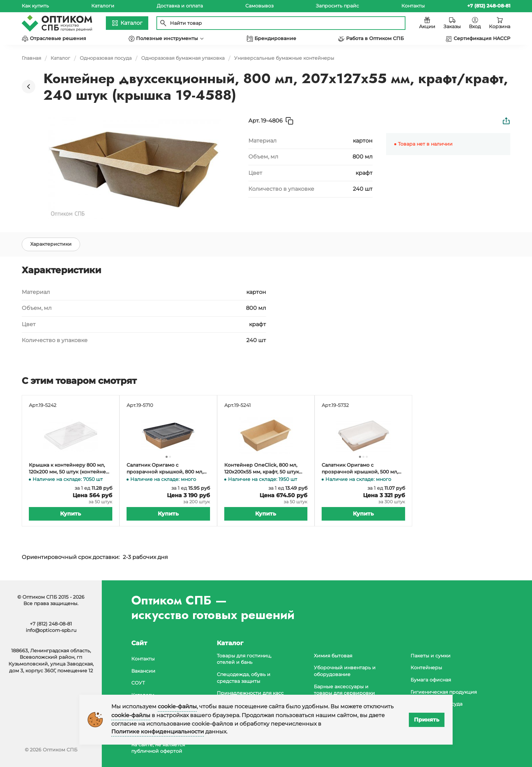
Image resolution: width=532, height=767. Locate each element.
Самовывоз (259, 6)
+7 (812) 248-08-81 (51, 624)
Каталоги (103, 6)
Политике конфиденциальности (158, 732)
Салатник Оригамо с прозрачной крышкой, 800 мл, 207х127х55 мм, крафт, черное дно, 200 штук (165, 469)
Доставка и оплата (180, 6)
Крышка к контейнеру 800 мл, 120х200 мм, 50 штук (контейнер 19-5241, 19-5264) (69, 469)
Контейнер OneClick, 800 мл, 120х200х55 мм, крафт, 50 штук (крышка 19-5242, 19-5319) (262, 469)
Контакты (413, 6)
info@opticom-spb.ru (51, 630)
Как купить (35, 6)
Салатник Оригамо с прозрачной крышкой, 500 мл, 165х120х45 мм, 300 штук (360, 469)
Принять (427, 720)
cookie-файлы (177, 706)
